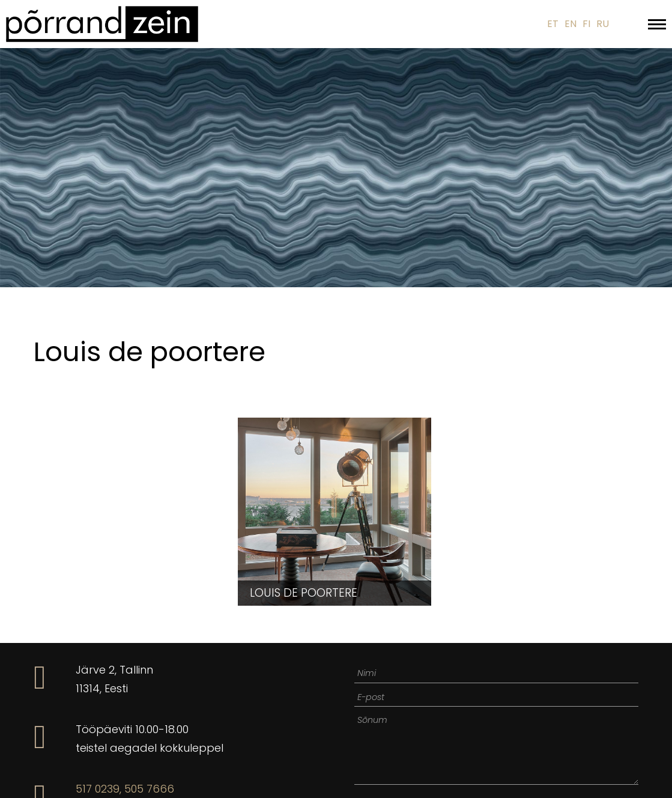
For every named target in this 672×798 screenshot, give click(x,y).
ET (553, 24)
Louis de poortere (304, 593)
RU (603, 24)
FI (586, 24)
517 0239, (98, 789)
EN (571, 24)
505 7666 (149, 789)
